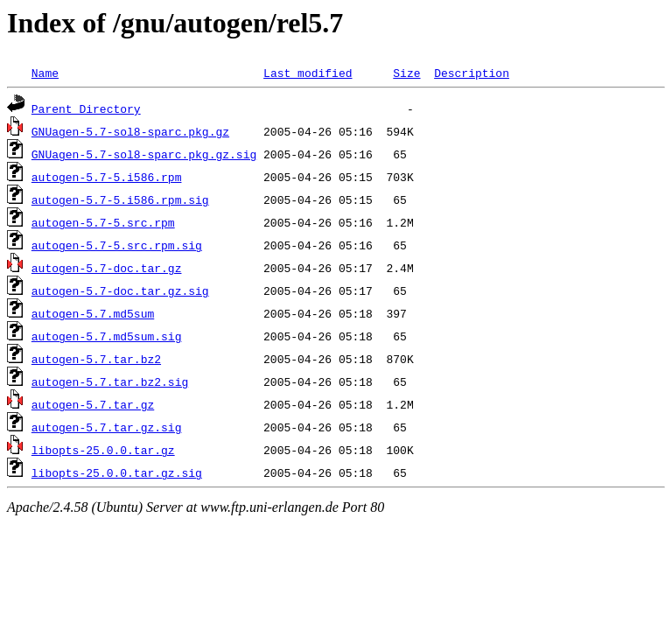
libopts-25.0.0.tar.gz (103, 450)
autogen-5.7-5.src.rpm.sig (117, 245)
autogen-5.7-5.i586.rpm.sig (120, 199)
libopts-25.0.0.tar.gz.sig (117, 472)
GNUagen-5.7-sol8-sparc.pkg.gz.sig (144, 154)
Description (472, 73)
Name (45, 73)
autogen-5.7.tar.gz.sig (107, 427)
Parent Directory (86, 108)
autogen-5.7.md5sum (93, 313)
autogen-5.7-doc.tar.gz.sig (120, 290)
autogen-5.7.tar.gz (93, 404)
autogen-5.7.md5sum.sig (107, 336)
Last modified (308, 73)
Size (406, 73)
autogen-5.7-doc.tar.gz (107, 268)
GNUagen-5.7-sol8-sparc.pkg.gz (130, 131)
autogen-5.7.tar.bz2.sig (110, 381)
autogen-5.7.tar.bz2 (96, 359)
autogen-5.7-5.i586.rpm (107, 177)
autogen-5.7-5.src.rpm (103, 222)
